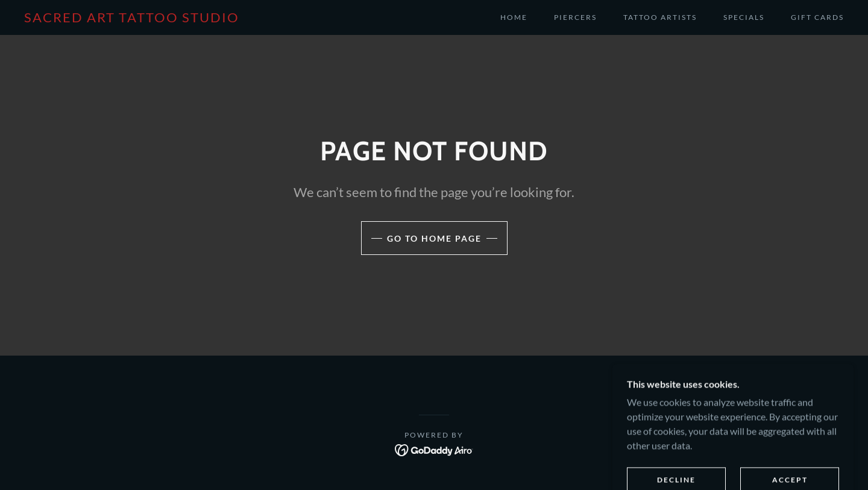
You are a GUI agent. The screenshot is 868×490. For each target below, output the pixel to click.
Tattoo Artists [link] (660, 17)
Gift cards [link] (817, 17)
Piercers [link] (575, 17)
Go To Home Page (434, 238)
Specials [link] (744, 17)
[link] (132, 18)
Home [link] (514, 17)
